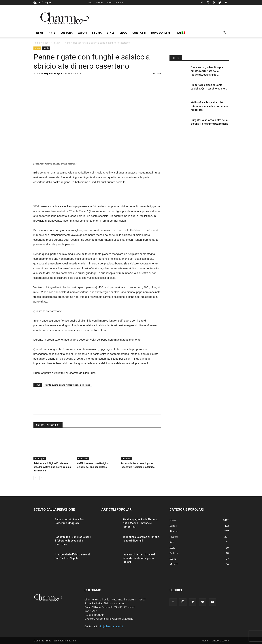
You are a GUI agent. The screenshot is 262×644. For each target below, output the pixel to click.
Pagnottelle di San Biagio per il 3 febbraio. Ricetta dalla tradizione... (73, 541)
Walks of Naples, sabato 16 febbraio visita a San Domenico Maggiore (209, 106)
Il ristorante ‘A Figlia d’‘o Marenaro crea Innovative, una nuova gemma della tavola (52, 467)
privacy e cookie (220, 641)
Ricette (100, 2)
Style (109, 2)
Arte (52, 33)
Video (123, 33)
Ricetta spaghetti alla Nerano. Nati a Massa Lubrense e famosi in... (140, 523)
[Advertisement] (97, 195)
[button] (224, 33)
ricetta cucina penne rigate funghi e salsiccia (67, 385)
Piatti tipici (40, 459)
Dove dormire (161, 33)
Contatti (119, 2)
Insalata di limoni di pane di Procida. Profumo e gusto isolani (139, 558)
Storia (97, 33)
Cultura (67, 33)
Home (37, 43)
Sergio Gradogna (53, 73)
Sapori (82, 33)
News (90, 2)
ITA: (180, 33)
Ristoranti (127, 459)
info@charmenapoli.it (111, 626)
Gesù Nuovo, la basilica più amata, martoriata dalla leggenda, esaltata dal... (207, 71)
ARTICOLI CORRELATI (48, 425)
